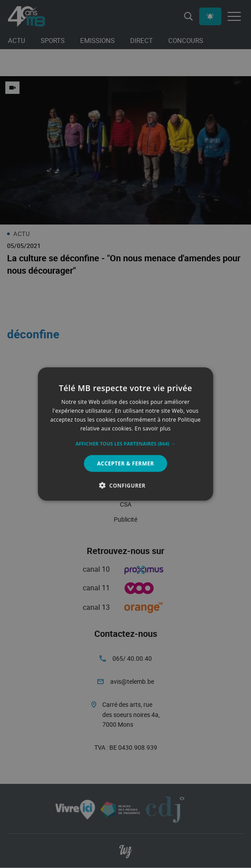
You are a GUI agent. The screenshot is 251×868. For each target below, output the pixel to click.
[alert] (125, 434)
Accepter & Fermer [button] (125, 463)
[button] (126, 443)
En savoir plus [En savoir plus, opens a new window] (153, 428)
